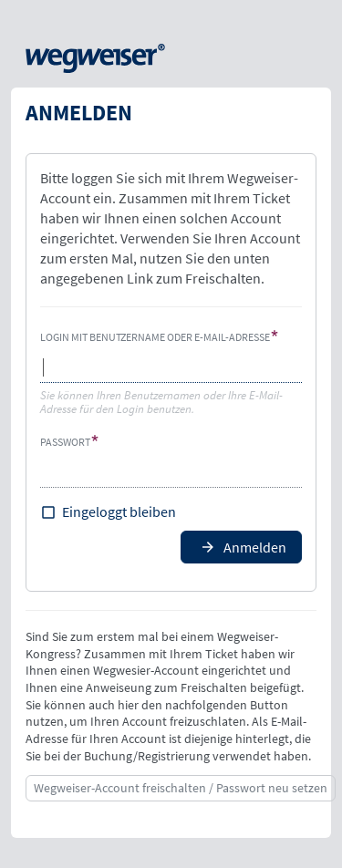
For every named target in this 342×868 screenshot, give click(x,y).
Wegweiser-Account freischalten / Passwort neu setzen (181, 788)
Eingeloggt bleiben (119, 511)
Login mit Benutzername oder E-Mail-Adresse (155, 337)
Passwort (65, 442)
